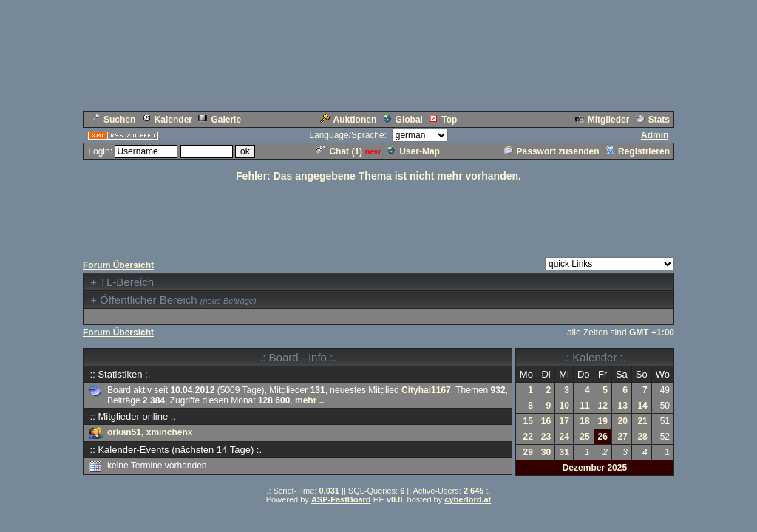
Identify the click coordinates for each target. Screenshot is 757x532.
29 (528, 452)
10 (564, 406)
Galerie (220, 120)
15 (528, 421)
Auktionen (349, 120)
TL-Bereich (127, 282)
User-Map (413, 151)
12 (603, 406)
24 (564, 437)
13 (622, 406)
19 (603, 421)
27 (622, 437)
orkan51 (124, 432)
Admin (655, 135)
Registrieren (638, 151)
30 (546, 452)
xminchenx (170, 432)
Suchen (113, 120)
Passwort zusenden (552, 151)
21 (642, 421)
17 (564, 421)
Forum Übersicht (118, 265)
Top (443, 120)
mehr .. (309, 400)
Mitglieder (602, 120)
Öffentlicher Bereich (148, 300)
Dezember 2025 (595, 468)
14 (642, 406)
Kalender (167, 120)
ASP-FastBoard (341, 499)
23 (546, 437)
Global (403, 120)
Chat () (339, 151)
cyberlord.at (468, 499)
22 (528, 437)
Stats (653, 120)
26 (603, 437)
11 (584, 406)
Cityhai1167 (426, 390)
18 (584, 421)
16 (546, 421)
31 (564, 452)
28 (642, 437)
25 (584, 437)
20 (622, 421)
